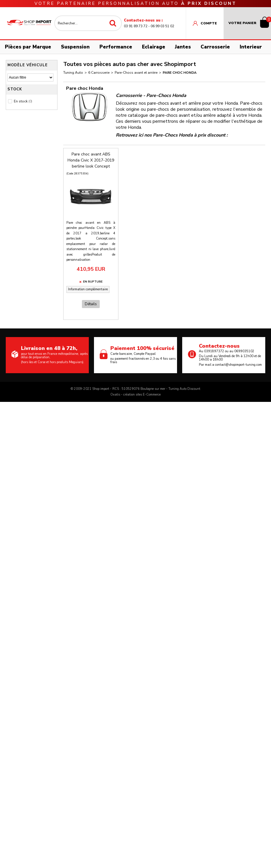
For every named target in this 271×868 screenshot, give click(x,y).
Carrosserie (215, 47)
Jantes (183, 47)
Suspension (75, 47)
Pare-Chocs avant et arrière (136, 73)
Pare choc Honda (180, 73)
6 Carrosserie (99, 73)
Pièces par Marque (28, 47)
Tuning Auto (73, 73)
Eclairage (154, 47)
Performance (116, 47)
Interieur (251, 47)
